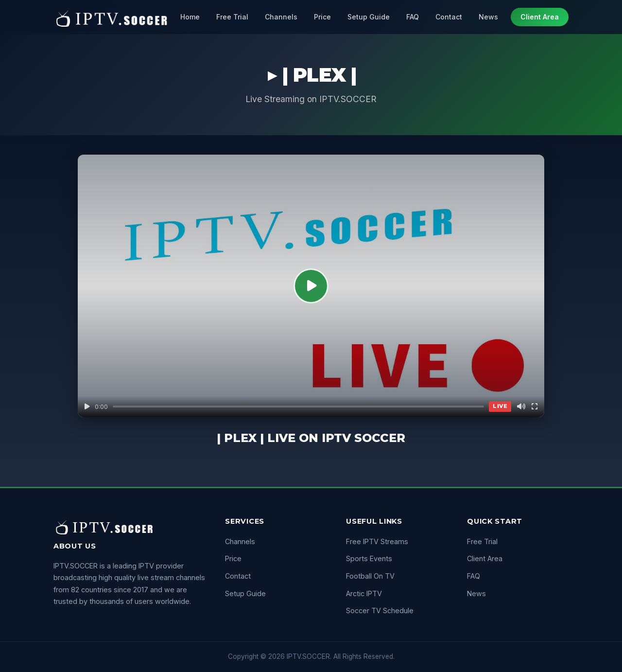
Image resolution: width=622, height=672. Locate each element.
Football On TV (370, 576)
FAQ (413, 17)
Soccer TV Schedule (380, 610)
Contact (449, 17)
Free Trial (232, 17)
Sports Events (369, 558)
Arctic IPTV (364, 593)
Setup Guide (369, 17)
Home (190, 17)
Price (322, 17)
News (488, 17)
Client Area (540, 17)
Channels (281, 17)
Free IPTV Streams (377, 541)
